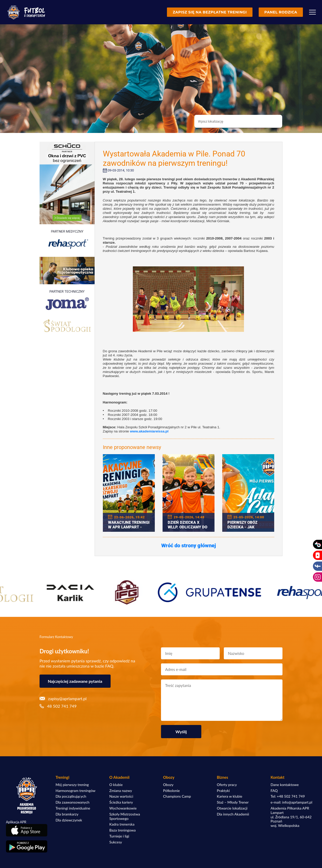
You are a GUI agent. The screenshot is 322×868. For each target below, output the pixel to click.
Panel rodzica (281, 12)
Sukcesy (116, 842)
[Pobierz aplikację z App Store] (27, 830)
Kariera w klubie (229, 796)
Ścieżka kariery (121, 802)
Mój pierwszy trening (72, 785)
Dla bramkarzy (67, 814)
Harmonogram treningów (75, 791)
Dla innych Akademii (233, 814)
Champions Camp (177, 796)
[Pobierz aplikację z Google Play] (27, 847)
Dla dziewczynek (69, 820)
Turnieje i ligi (119, 836)
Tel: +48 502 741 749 (288, 796)
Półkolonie (171, 791)
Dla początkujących (71, 796)
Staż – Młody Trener (233, 802)
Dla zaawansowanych (72, 802)
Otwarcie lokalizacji (232, 808)
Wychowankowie (123, 808)
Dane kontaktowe (285, 785)
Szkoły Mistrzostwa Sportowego (125, 816)
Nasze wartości (121, 796)
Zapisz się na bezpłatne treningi (210, 12)
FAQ (274, 791)
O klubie (116, 785)
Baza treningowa (122, 830)
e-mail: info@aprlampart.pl (291, 802)
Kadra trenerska (122, 824)
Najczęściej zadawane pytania (75, 681)
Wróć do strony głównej (189, 545)
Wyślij (181, 732)
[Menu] (312, 12)
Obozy (168, 785)
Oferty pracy (227, 785)
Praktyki (223, 791)
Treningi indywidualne (73, 808)
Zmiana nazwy (121, 791)
